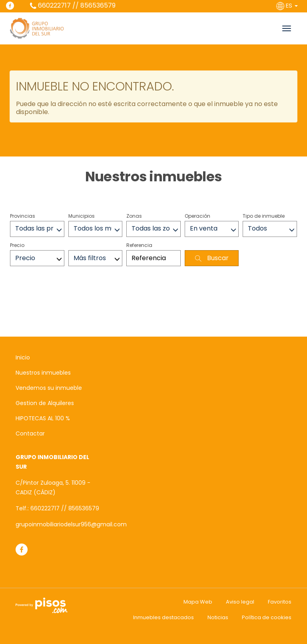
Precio (17, 245)
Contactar (30, 433)
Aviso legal (240, 602)
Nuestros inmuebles (43, 373)
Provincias (23, 216)
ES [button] (288, 5)
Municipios (82, 216)
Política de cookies (267, 617)
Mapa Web (198, 602)
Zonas (134, 216)
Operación (197, 216)
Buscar (212, 258)
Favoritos (280, 602)
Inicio (23, 357)
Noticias (218, 617)
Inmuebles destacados (163, 617)
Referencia (139, 245)
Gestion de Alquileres (45, 403)
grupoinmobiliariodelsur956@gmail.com (71, 524)
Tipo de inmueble (264, 216)
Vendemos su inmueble (49, 388)
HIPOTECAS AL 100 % (43, 418)
